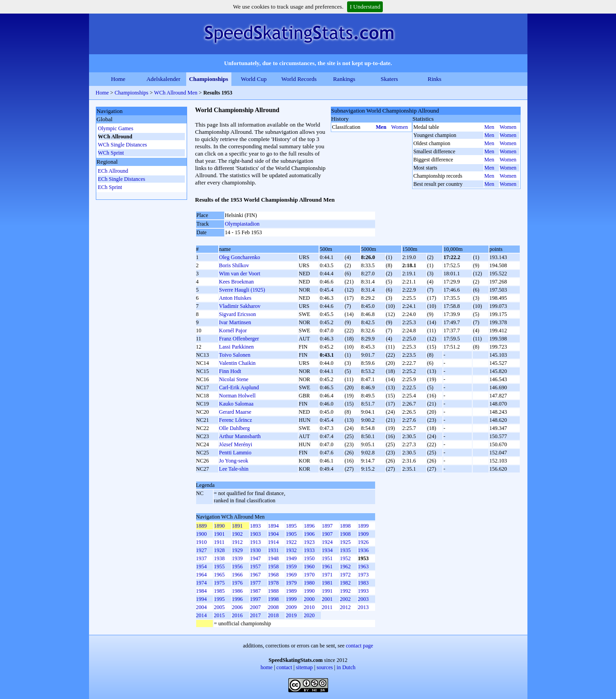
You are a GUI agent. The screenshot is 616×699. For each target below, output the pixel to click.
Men (381, 127)
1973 (363, 575)
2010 (309, 607)
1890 (219, 526)
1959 (291, 567)
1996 (237, 599)
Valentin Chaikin (237, 363)
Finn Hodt (230, 371)
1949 (291, 558)
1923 (309, 542)
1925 (345, 542)
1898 (345, 526)
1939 (237, 558)
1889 (202, 526)
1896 (309, 526)
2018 (273, 615)
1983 (363, 583)
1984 (202, 591)
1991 (327, 591)
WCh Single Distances (123, 145)
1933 (309, 550)
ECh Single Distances (122, 179)
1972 (345, 575)
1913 (255, 542)
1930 (255, 550)
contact (284, 667)
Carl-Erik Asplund (239, 387)
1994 (202, 599)
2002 (345, 599)
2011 (327, 607)
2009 (291, 607)
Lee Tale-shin (234, 469)
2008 (273, 607)
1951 (327, 558)
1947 (255, 558)
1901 (219, 534)
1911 (219, 542)
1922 (291, 542)
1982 (345, 583)
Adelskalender (163, 79)
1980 (309, 583)
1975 (219, 583)
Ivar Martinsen (235, 322)
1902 (237, 534)
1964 (202, 575)
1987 (255, 591)
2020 (309, 615)
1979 (291, 583)
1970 (309, 575)
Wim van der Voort (240, 274)
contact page (359, 646)
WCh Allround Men (176, 93)
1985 (219, 591)
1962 (345, 567)
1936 (363, 550)
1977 (255, 583)
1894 (273, 526)
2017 (255, 615)
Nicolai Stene (234, 379)
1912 (237, 542)
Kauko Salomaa (236, 404)
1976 (237, 583)
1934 (327, 550)
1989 (291, 591)
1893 (255, 526)
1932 (291, 550)
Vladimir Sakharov (240, 306)
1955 (219, 567)
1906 (309, 534)
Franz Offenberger (239, 339)
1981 (327, 583)
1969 (291, 575)
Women (400, 127)
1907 (327, 534)
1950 (309, 558)
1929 (237, 550)
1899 (363, 526)
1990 (309, 591)
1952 (345, 558)
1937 (202, 558)
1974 (202, 583)
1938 (219, 558)
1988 (273, 591)
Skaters (389, 79)
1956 (237, 567)
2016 (237, 615)
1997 (255, 599)
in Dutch (346, 667)
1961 (327, 567)
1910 (202, 542)
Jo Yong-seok (234, 461)
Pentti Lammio (235, 453)
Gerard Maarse (235, 412)
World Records (299, 79)
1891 (237, 526)
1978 (273, 583)
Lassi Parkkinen (237, 347)
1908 (345, 534)
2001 (327, 599)
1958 (273, 567)
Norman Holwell (237, 396)
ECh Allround (113, 171)
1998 (273, 599)
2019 (291, 615)
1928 (219, 550)
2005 (219, 607)
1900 (202, 534)
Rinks (434, 79)
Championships (209, 79)
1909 (363, 534)
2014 (202, 615)
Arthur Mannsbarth (240, 436)
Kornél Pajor (233, 331)
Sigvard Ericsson (238, 314)
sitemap (304, 667)
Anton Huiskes (235, 298)
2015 (219, 615)
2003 (363, 599)
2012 (345, 607)
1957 (255, 567)
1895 (291, 526)
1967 (255, 575)
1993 (363, 591)
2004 (202, 607)
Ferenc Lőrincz (236, 420)
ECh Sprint (110, 187)
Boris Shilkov (234, 265)
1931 (273, 550)
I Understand (365, 7)
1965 (219, 575)
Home (118, 79)
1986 (237, 591)
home (267, 667)
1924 (327, 542)
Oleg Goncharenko (240, 257)
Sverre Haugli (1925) (242, 290)
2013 (363, 607)
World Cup (254, 79)
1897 (327, 526)
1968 (273, 575)
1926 (363, 542)
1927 (202, 550)
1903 (255, 534)
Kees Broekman (237, 282)
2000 (309, 599)
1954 (202, 567)
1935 (345, 550)
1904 (273, 534)
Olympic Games (116, 128)
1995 (219, 599)
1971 (327, 575)
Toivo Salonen (235, 355)
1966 (237, 575)
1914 (273, 542)
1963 (363, 567)
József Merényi (236, 444)
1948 (273, 558)
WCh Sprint (111, 153)
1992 (345, 591)
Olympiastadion (242, 224)
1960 (309, 567)
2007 (255, 607)
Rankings (344, 79)
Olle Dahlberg (235, 428)
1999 (291, 599)
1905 (291, 534)
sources (324, 667)
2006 (237, 607)
